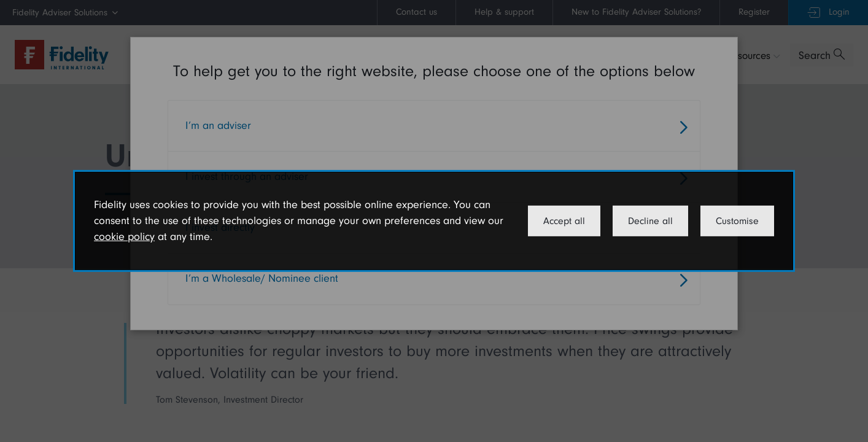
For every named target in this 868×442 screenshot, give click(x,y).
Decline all (650, 221)
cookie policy (124, 237)
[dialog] (434, 221)
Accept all (564, 221)
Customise (737, 221)
